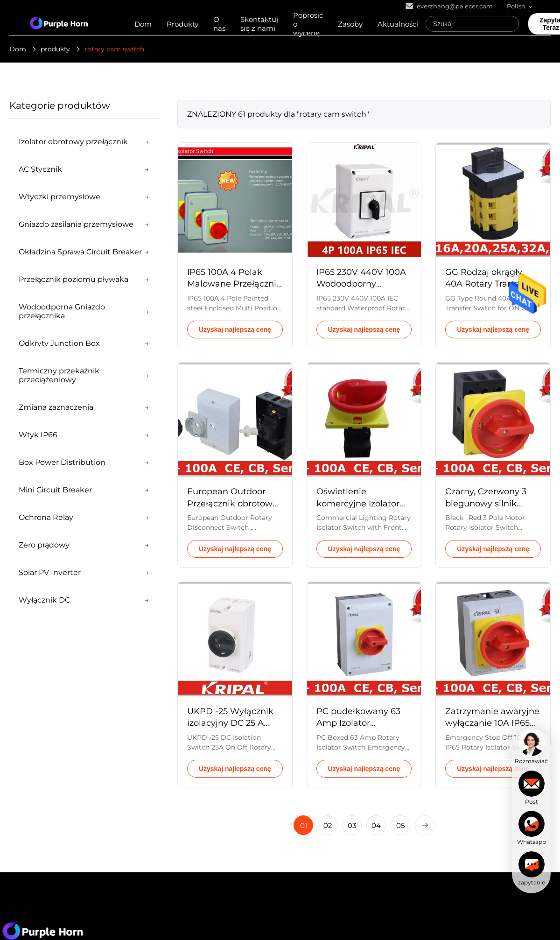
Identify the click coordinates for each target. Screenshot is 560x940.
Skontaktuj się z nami (259, 24)
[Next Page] (425, 825)
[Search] (510, 24)
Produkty (182, 24)
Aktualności (398, 24)
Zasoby (350, 24)
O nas (219, 24)
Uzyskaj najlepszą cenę (235, 330)
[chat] (531, 747)
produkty (55, 49)
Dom (143, 24)
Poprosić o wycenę (308, 24)
